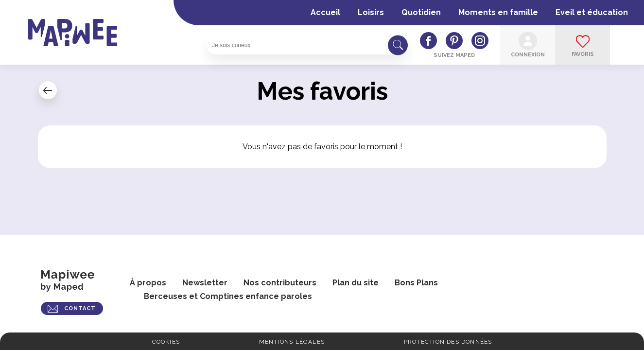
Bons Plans (416, 283)
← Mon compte (48, 90)
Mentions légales (292, 342)
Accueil (325, 12)
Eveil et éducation (592, 12)
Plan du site (356, 283)
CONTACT (80, 308)
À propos (148, 283)
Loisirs (371, 12)
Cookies (166, 342)
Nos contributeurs (280, 283)
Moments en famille (498, 12)
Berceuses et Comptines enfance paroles (228, 296)
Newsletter (205, 283)
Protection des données (448, 342)
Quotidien (421, 12)
